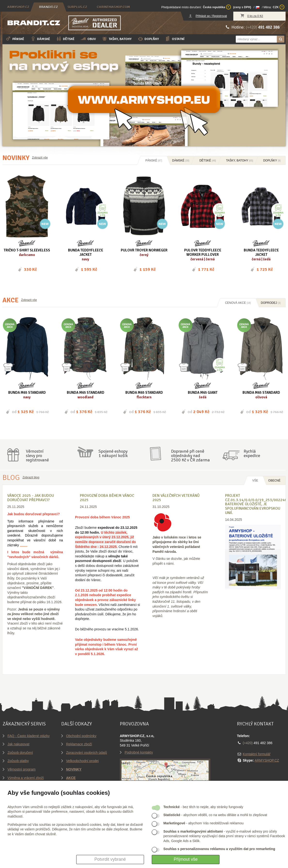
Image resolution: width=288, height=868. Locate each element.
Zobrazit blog (31, 477)
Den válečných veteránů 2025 (176, 498)
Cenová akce (238, 303)
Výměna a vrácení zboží (26, 778)
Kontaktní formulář (257, 754)
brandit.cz (48, 7)
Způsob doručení (20, 753)
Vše (255, 481)
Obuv (88, 39)
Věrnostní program (22, 769)
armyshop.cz (18, 7)
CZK (279, 7)
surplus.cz (77, 7)
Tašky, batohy (117, 39)
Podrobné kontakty (139, 752)
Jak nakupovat (18, 744)
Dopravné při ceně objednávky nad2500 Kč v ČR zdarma (190, 456)
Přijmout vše (186, 859)
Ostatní (175, 39)
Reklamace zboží (79, 744)
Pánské (15, 39)
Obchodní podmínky (81, 736)
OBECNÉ (274, 481)
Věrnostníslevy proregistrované (37, 456)
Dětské (65, 39)
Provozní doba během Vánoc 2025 (107, 498)
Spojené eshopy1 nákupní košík (113, 453)
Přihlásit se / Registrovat (211, 16)
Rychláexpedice (252, 453)
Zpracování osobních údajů (87, 753)
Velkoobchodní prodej (82, 761)
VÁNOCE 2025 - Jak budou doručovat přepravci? (31, 498)
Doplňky (148, 39)
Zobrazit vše (40, 158)
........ (24, 545)
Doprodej (271, 303)
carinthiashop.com (113, 7)
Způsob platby (18, 761)
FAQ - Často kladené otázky (29, 736)
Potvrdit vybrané (110, 859)
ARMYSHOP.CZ (267, 760)
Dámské (40, 39)
